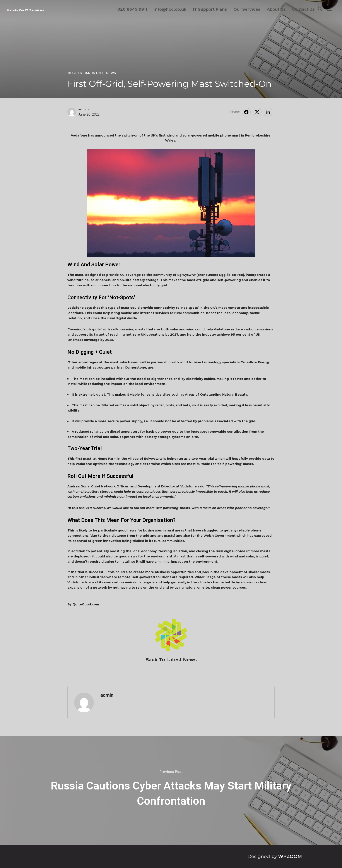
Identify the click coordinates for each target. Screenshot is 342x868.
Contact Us (303, 9)
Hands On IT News (100, 73)
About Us (276, 9)
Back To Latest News (171, 660)
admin (84, 109)
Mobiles (75, 73)
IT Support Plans (210, 9)
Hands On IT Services (25, 10)
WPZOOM (290, 856)
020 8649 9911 (132, 9)
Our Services (247, 9)
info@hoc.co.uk (170, 9)
